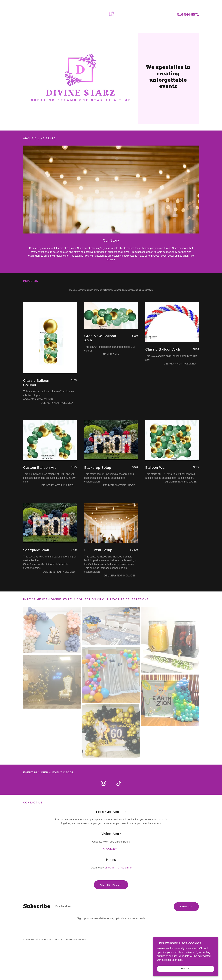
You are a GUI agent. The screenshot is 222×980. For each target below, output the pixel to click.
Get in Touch (111, 885)
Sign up (186, 907)
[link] (111, 14)
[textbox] (112, 907)
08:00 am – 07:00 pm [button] (117, 868)
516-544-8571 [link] (188, 14)
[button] (130, 868)
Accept (187, 969)
